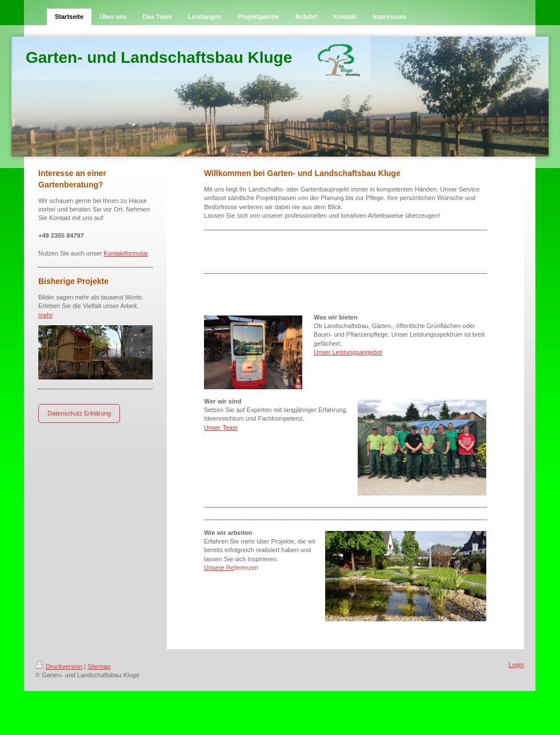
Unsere (219, 568)
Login (516, 665)
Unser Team (221, 428)
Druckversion (59, 666)
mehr (45, 315)
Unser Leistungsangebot (348, 352)
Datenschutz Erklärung (79, 413)
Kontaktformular (125, 253)
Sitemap (99, 666)
